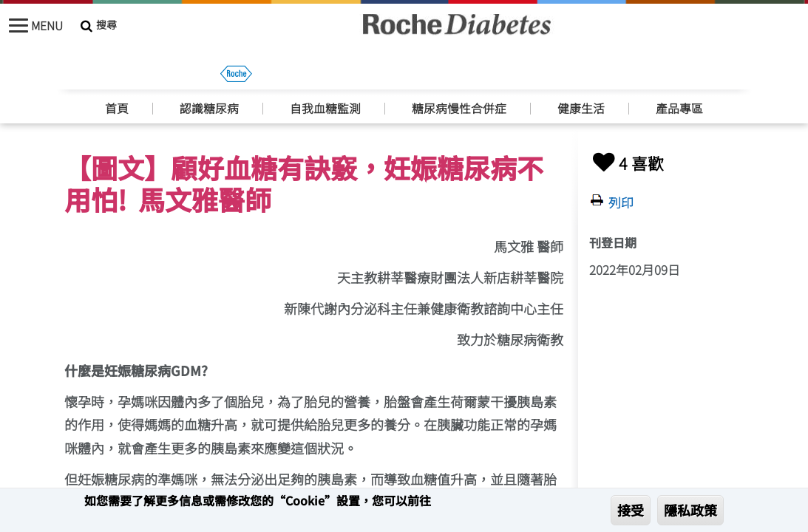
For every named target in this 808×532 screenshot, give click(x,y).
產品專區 (679, 76)
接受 (631, 510)
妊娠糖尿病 (137, 108)
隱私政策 (690, 510)
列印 (621, 202)
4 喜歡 (627, 163)
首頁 (117, 76)
